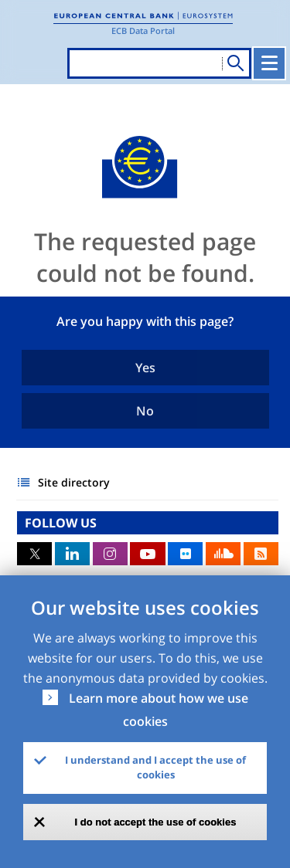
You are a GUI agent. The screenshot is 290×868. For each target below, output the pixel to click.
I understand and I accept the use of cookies (155, 768)
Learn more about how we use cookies (159, 710)
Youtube (147, 554)
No (145, 411)
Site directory (74, 482)
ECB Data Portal (143, 31)
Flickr (185, 554)
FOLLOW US (61, 523)
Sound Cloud (223, 554)
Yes (145, 368)
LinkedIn (72, 554)
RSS (261, 554)
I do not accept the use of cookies (156, 822)
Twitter (34, 554)
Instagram (110, 554)
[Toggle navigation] (269, 63)
